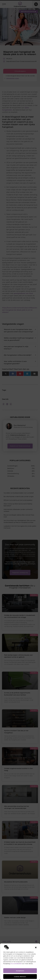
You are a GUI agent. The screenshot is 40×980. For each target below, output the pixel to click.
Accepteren (20, 971)
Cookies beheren (20, 977)
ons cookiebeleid (16, 964)
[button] (36, 948)
